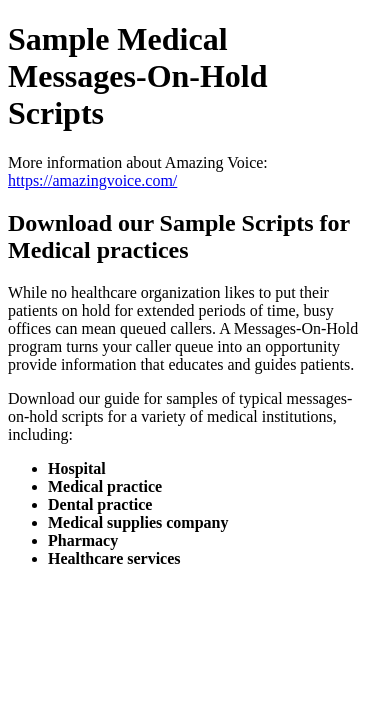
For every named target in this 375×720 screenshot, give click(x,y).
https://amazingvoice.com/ (92, 180)
